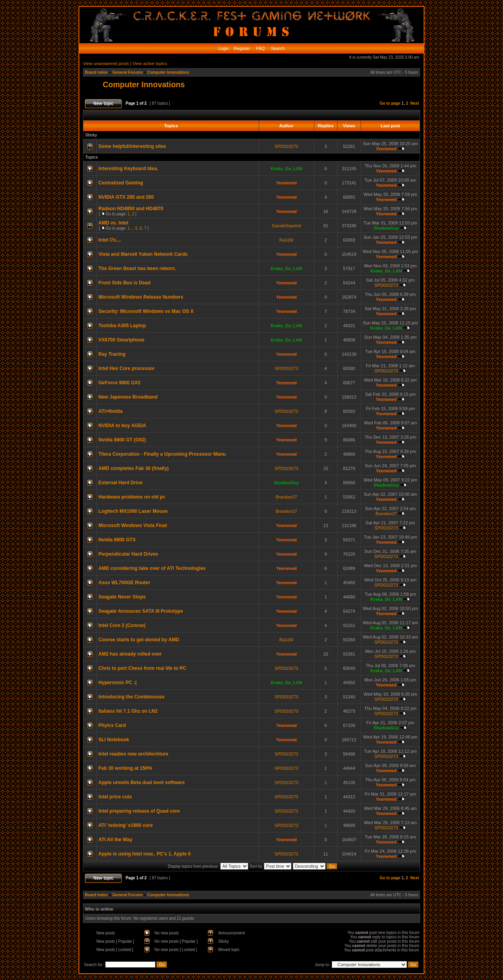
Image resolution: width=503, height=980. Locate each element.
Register (241, 48)
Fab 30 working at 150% (125, 768)
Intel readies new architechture (133, 754)
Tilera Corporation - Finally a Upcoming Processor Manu (162, 454)
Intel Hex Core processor (127, 368)
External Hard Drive (120, 483)
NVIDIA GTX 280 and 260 (126, 197)
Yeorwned (386, 149)
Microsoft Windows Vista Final (133, 525)
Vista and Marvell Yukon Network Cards (143, 254)
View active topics (150, 63)
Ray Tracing (112, 354)
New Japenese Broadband (128, 397)
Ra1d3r (286, 240)
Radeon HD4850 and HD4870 (131, 209)
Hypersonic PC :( (118, 683)
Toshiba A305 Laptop (122, 326)
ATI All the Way (115, 840)
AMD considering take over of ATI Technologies (152, 568)
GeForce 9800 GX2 (119, 383)
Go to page (390, 103)
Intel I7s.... (110, 240)
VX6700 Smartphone (121, 340)
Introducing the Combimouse (132, 697)
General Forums (128, 72)
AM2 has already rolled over (130, 654)
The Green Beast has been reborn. (137, 268)
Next (415, 103)
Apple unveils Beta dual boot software (141, 782)
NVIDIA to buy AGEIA (122, 426)
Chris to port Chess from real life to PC (142, 668)
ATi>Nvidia (110, 411)
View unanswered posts (106, 63)
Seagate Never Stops (122, 597)
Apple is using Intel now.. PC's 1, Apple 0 (145, 854)
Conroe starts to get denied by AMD (139, 640)
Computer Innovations (168, 72)
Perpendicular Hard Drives (128, 554)
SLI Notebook (114, 740)
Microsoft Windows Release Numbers (141, 297)
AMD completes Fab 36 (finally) (133, 468)
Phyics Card (112, 725)
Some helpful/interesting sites (132, 146)
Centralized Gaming (121, 183)
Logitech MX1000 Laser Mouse (133, 511)
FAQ (260, 48)
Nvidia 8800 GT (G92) (122, 440)
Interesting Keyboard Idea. (128, 169)
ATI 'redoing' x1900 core (126, 825)
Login (224, 48)
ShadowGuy (386, 228)
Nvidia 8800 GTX (117, 540)
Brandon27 (286, 497)
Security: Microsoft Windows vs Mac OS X (146, 311)
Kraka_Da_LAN (286, 169)
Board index (96, 72)
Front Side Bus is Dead (124, 283)
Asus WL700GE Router (124, 583)
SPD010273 (286, 146)
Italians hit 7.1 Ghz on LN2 (128, 711)
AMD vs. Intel (113, 223)
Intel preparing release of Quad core (139, 811)
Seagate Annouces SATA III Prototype (141, 611)
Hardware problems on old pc (132, 497)
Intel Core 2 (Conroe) (122, 625)
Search (277, 48)
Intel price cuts (115, 797)
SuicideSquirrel (286, 226)
